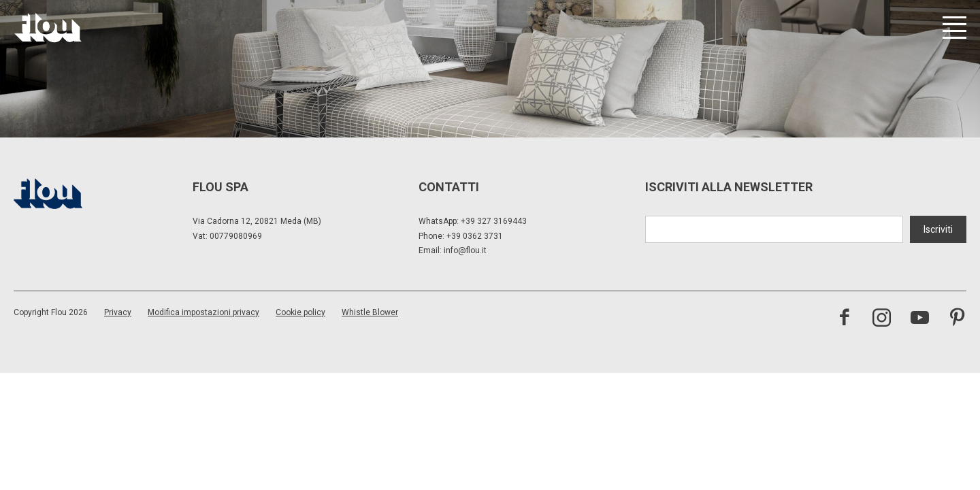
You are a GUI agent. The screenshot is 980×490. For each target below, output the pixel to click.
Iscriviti (938, 229)
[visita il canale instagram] (882, 319)
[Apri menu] (954, 28)
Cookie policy (300, 312)
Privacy (118, 312)
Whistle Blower (370, 312)
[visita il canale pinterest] (957, 319)
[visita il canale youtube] (920, 319)
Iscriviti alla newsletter (729, 187)
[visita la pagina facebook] (844, 319)
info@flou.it (465, 250)
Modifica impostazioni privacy (203, 312)
